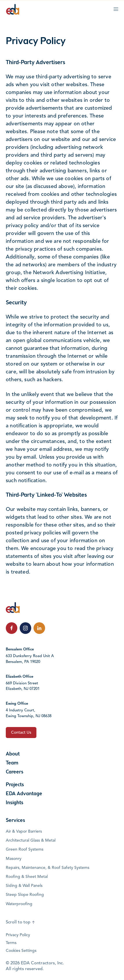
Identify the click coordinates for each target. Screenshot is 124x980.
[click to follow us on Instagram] (25, 628)
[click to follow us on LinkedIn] (39, 628)
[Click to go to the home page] (13, 9)
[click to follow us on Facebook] (12, 628)
